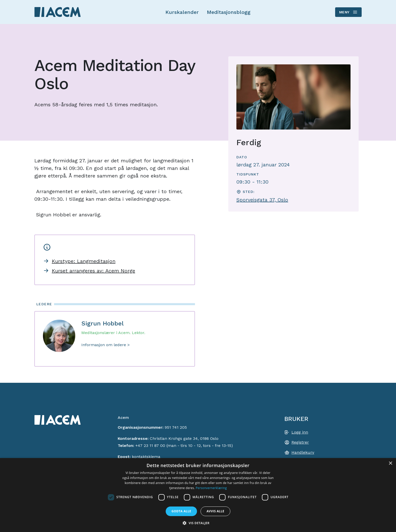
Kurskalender (182, 12)
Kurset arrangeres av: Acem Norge (93, 271)
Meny (348, 12)
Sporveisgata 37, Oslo (262, 200)
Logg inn (300, 432)
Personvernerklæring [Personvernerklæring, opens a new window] (211, 488)
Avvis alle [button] (215, 511)
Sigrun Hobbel (103, 323)
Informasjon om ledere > (106, 345)
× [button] (390, 463)
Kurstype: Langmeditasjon (84, 261)
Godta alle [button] (181, 511)
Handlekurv (303, 452)
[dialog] (198, 495)
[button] (198, 523)
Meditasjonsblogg (229, 12)
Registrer (300, 442)
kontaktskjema (146, 457)
